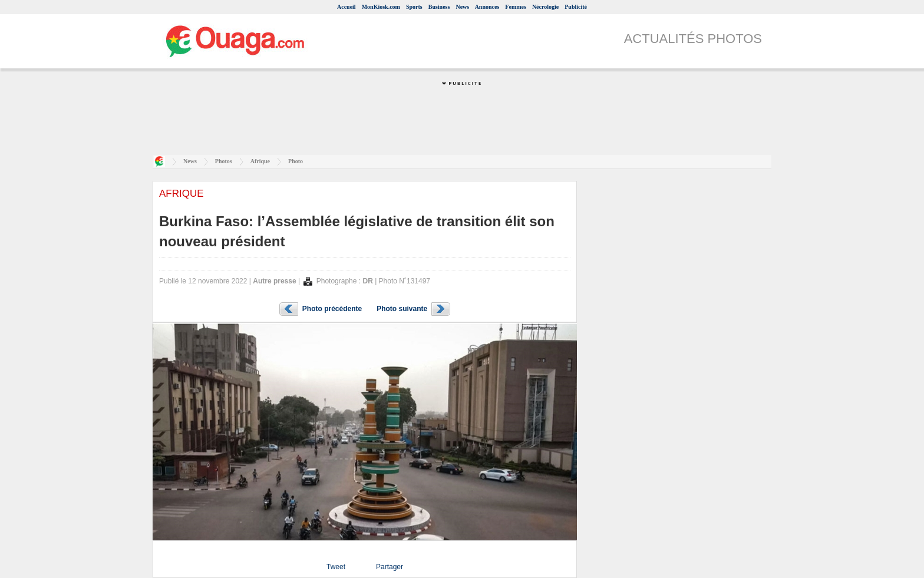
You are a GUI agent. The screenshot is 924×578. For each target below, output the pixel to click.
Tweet (336, 567)
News (462, 7)
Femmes (516, 7)
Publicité (576, 7)
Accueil (346, 7)
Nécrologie (545, 7)
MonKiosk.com (381, 7)
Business (439, 7)
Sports (414, 7)
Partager (390, 567)
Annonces (487, 7)
